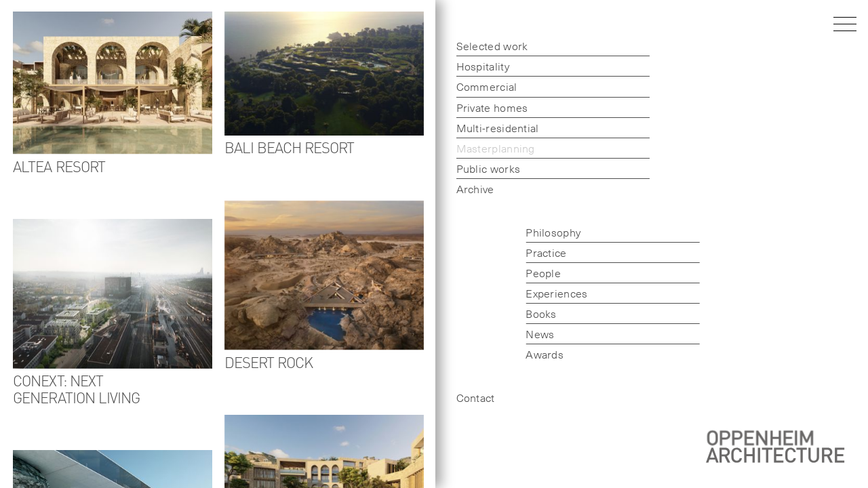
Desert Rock (269, 362)
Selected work (485, 45)
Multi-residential (490, 127)
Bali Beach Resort (290, 147)
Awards (538, 354)
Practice (539, 252)
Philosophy (546, 232)
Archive (468, 188)
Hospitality (475, 66)
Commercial (479, 86)
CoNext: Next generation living (76, 388)
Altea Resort (59, 166)
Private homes (485, 107)
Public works (481, 168)
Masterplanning (488, 148)
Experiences (550, 293)
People (536, 272)
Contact (468, 397)
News (533, 333)
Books (534, 313)
